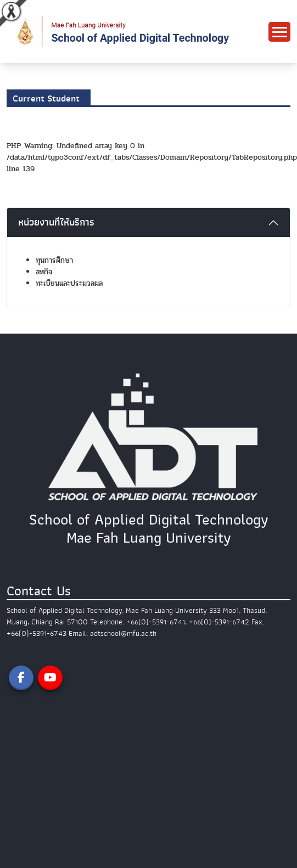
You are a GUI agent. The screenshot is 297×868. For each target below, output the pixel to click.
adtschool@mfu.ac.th (123, 633)
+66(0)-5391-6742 (219, 622)
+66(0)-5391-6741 (156, 622)
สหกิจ (44, 272)
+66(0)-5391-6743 (37, 633)
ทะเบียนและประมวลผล (69, 283)
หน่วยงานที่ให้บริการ (56, 222)
